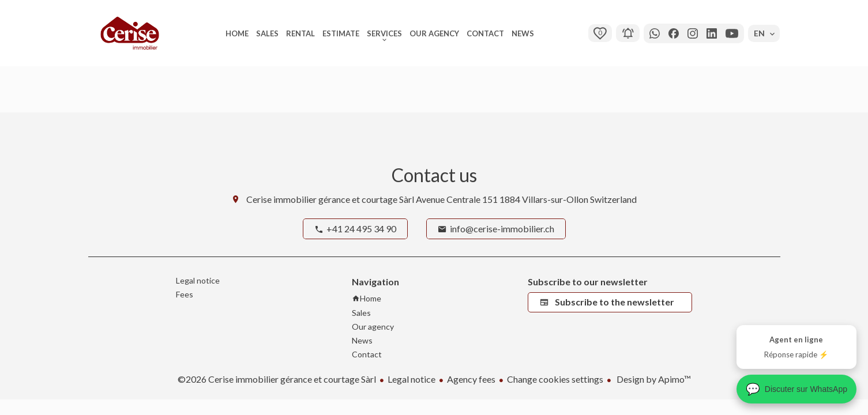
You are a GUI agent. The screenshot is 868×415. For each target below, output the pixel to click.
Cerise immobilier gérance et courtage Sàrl (330, 199)
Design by (653, 379)
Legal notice (412, 379)
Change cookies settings (555, 379)
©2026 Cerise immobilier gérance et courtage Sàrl (277, 379)
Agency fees (471, 379)
